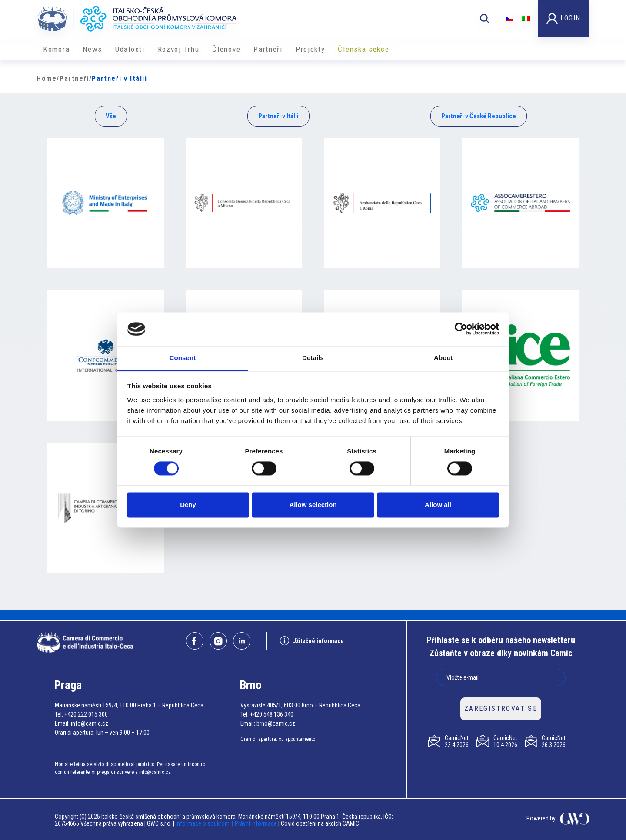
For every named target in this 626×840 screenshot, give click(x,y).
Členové (226, 49)
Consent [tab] (183, 358)
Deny (188, 505)
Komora (56, 49)
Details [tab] (313, 358)
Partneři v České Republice (479, 116)
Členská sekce (363, 49)
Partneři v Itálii (278, 116)
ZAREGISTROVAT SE (501, 708)
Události (130, 49)
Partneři (268, 49)
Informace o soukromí (204, 823)
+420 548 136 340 (272, 714)
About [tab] (443, 358)
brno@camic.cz (276, 723)
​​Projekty (310, 49)
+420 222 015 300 (86, 714)
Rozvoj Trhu (179, 49)
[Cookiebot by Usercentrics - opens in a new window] (461, 329)
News (92, 49)
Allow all (438, 505)
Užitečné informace (312, 641)
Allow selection (313, 505)
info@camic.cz (90, 723)
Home (47, 78)
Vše (111, 116)
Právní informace (256, 823)
